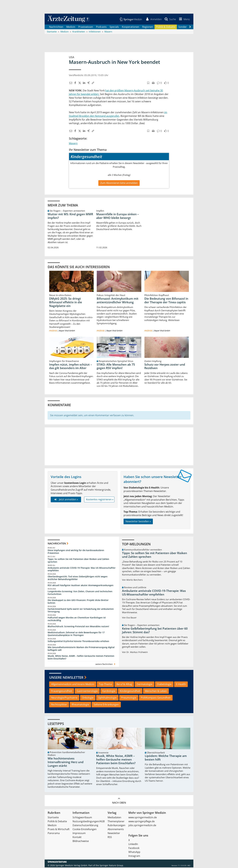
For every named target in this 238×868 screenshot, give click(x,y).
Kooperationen (131, 27)
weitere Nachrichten (106, 665)
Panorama (54, 834)
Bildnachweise (81, 842)
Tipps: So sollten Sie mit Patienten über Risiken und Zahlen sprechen (78, 561)
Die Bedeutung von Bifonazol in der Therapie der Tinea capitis (166, 301)
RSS (110, 838)
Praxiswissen (86, 27)
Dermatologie (144, 685)
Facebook (134, 849)
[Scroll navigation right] (190, 27)
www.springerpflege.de (142, 822)
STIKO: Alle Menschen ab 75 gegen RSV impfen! (116, 367)
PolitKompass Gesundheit (156, 698)
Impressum (79, 834)
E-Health (181, 685)
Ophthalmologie (107, 698)
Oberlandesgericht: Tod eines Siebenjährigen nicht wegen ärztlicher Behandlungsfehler (78, 578)
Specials (114, 27)
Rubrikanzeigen (116, 826)
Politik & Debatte (166, 27)
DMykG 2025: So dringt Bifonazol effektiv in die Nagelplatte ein (66, 303)
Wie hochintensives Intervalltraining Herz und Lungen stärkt (66, 763)
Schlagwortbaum (82, 818)
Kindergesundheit (130, 691)
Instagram (134, 856)
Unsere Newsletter (66, 678)
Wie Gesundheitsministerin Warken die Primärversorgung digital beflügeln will (81, 649)
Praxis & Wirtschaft (59, 830)
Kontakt (77, 838)
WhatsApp (134, 853)
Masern (73, 144)
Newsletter (114, 834)
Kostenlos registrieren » (100, 500)
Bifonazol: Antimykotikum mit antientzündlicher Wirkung (118, 301)
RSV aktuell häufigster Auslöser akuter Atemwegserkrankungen (81, 586)
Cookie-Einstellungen (85, 830)
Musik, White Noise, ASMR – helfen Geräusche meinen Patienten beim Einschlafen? (81, 658)
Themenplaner (116, 822)
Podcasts (101, 27)
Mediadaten (114, 818)
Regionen (148, 27)
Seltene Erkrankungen (106, 705)
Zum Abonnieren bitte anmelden (119, 183)
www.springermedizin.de (143, 818)
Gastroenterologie (87, 691)
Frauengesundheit (62, 691)
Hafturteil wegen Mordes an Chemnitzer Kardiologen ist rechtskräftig (77, 620)
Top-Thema (105, 685)
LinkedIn (133, 845)
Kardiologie (109, 691)
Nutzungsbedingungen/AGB (89, 822)
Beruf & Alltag (124, 685)
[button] (184, 19)
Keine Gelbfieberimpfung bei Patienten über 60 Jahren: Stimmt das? (155, 631)
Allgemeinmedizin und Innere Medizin (73, 685)
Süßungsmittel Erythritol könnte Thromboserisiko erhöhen (78, 642)
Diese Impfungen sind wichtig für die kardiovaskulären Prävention (76, 552)
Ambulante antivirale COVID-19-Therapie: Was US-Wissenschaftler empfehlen (82, 570)
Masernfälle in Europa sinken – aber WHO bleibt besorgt (118, 216)
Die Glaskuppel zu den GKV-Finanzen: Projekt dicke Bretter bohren (78, 602)
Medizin (71, 27)
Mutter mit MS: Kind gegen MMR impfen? (70, 216)
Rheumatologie (80, 705)
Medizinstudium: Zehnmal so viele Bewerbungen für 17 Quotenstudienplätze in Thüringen (76, 634)
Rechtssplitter (59, 705)
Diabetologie (164, 685)
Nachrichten (56, 27)
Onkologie (88, 698)
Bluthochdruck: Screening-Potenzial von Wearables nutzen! (78, 627)
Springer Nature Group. (112, 866)
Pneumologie (129, 698)
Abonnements (116, 830)
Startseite (53, 818)
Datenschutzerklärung (85, 826)
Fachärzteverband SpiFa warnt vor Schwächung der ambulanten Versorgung (81, 611)
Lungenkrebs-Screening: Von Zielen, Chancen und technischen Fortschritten (80, 593)
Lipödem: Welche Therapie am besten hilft (166, 758)
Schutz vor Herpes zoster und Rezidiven (165, 367)
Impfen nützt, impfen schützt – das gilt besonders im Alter (71, 367)
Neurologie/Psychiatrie (64, 698)
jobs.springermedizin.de (142, 826)
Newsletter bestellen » (138, 522)
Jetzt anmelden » (66, 500)
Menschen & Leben (156, 691)
